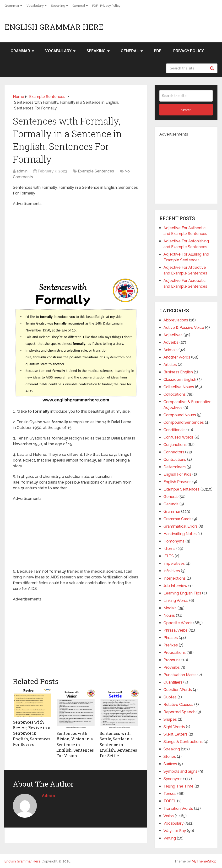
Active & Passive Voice (184, 328)
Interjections (175, 578)
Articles (170, 365)
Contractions (175, 460)
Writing (170, 838)
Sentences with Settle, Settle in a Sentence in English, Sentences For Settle (118, 744)
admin (22, 171)
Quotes (170, 697)
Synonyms (173, 779)
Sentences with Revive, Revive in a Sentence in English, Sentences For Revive (31, 733)
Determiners (175, 467)
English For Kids (177, 474)
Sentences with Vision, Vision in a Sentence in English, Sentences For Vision (75, 744)
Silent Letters (176, 734)
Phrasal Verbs (176, 630)
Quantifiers (173, 682)
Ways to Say (175, 831)
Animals (171, 350)
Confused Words (179, 437)
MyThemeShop (204, 861)
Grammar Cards (177, 519)
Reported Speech (179, 712)
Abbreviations (176, 320)
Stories (170, 757)
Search (213, 68)
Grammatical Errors (181, 526)
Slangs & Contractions (183, 742)
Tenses (170, 794)
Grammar (12, 6)
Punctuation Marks (180, 675)
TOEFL (170, 801)
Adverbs (171, 342)
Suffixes (170, 764)
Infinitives (172, 571)
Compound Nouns (180, 415)
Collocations (175, 394)
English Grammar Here (54, 27)
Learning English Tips (182, 593)
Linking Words (176, 601)
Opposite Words (178, 623)
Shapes (170, 719)
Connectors (174, 452)
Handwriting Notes (180, 534)
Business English (178, 372)
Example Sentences (96, 171)
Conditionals (174, 430)
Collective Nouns (179, 387)
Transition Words (178, 808)
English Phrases (177, 482)
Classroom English (180, 380)
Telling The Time (179, 786)
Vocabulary (35, 6)
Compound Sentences (184, 422)
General (79, 6)
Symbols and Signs (180, 771)
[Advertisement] (94, 240)
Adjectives (173, 335)
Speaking (58, 6)
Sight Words (174, 727)
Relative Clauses (178, 705)
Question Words (178, 690)
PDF (95, 6)
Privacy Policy (110, 6)
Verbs (169, 816)
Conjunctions (175, 445)
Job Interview (175, 586)
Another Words (177, 357)
